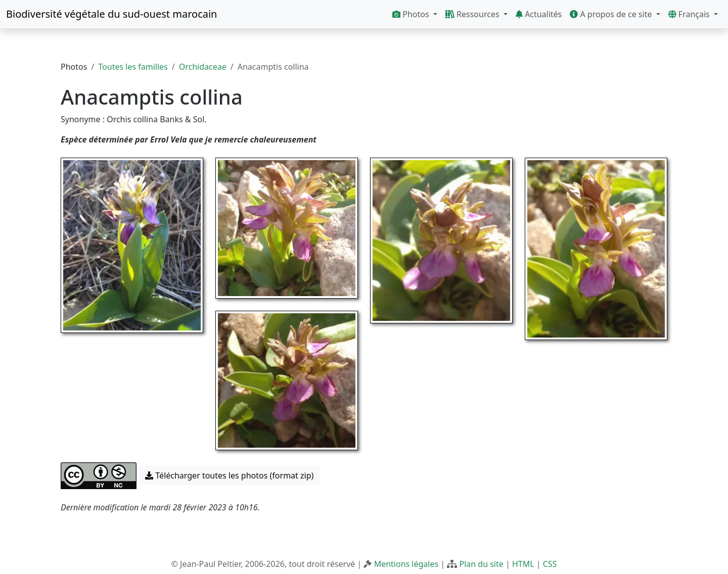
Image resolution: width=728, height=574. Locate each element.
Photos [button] (412, 14)
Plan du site (481, 564)
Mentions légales (406, 564)
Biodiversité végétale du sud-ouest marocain (111, 14)
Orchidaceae (203, 67)
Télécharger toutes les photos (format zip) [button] (229, 475)
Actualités (539, 14)
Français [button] (690, 14)
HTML (523, 564)
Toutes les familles (133, 67)
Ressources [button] (473, 14)
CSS (550, 564)
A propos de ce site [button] (612, 14)
